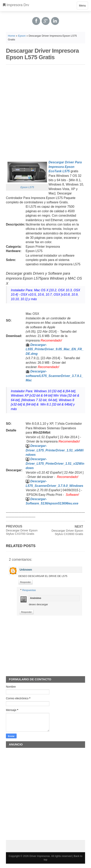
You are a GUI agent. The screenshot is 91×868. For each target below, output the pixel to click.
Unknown (26, 570)
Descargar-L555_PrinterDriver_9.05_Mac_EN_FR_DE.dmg (55, 349)
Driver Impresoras (40, 856)
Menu (82, 6)
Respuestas (29, 590)
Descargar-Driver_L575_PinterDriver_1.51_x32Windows (55, 464)
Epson (22, 36)
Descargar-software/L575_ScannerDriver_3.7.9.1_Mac (54, 376)
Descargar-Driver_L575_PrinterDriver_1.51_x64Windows (55, 450)
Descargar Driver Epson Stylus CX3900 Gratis (67, 532)
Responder (25, 582)
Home (11, 36)
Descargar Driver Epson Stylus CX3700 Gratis (22, 532)
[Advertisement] (44, 112)
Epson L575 (27, 187)
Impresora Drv (16, 5)
